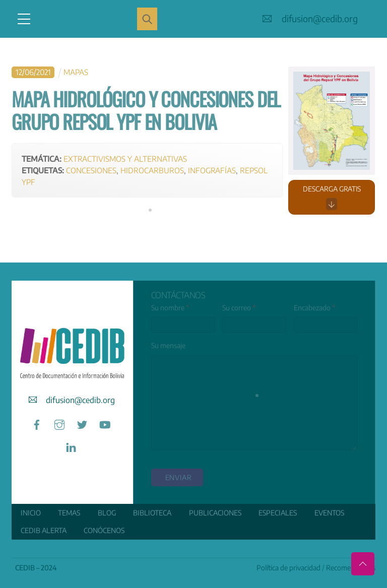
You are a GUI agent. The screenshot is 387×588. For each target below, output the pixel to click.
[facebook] (37, 423)
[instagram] (59, 423)
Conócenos (104, 530)
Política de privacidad (288, 568)
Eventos (329, 513)
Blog (107, 513)
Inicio (31, 513)
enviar (179, 477)
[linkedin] (71, 446)
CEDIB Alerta (44, 530)
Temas (69, 513)
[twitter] (82, 423)
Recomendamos (351, 568)
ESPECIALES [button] (278, 513)
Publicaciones (215, 513)
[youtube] (105, 423)
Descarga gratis (332, 197)
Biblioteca (152, 513)
